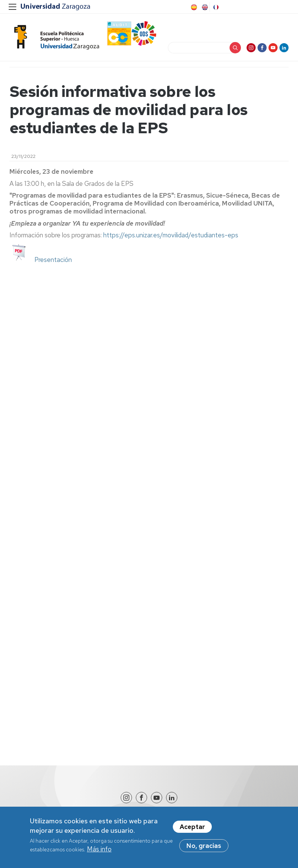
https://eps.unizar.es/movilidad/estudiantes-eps (171, 235)
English (204, 7)
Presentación (53, 260)
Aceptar (192, 831)
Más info (99, 853)
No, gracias (204, 849)
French (215, 7)
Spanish (193, 7)
